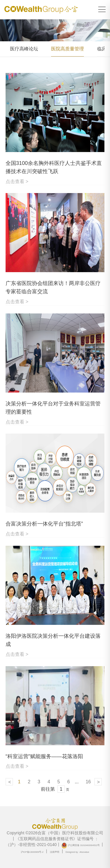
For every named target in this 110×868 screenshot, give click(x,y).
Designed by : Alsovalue (77, 852)
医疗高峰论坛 (24, 49)
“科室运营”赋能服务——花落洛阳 (44, 756)
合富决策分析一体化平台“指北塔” (44, 524)
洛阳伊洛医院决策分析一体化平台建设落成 (53, 640)
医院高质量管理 (67, 49)
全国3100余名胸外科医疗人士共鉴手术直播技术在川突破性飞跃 (54, 167)
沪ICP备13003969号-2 (32, 852)
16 (88, 782)
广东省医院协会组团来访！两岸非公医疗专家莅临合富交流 (53, 287)
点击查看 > (17, 181)
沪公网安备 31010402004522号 (81, 845)
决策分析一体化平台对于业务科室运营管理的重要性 (53, 408)
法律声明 (55, 852)
